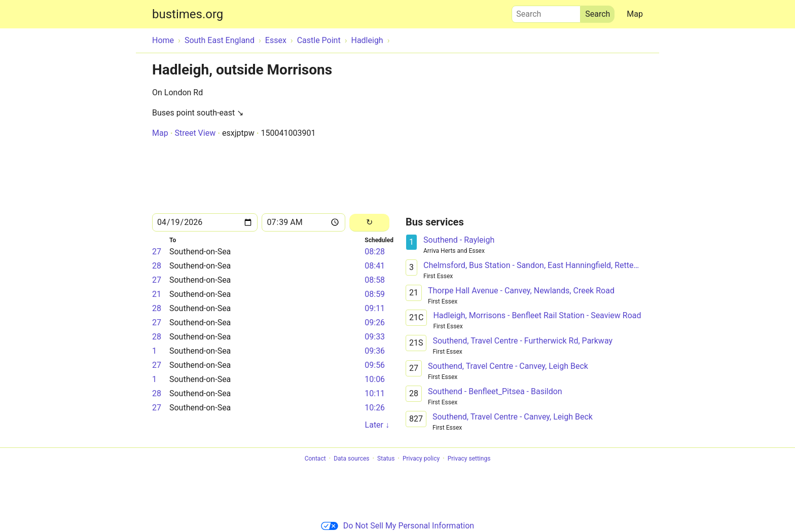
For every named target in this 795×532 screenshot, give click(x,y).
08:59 (375, 294)
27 (157, 252)
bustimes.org (188, 14)
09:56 (375, 365)
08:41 (375, 266)
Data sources (351, 459)
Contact (315, 459)
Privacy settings (469, 459)
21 (157, 294)
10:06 (375, 379)
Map (635, 14)
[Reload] (369, 223)
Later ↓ (377, 425)
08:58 (375, 280)
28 (157, 266)
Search (546, 12)
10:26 (375, 408)
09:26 (375, 322)
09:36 (375, 351)
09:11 (375, 308)
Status (386, 459)
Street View (195, 133)
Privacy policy (421, 459)
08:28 (375, 252)
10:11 (375, 393)
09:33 (375, 337)
